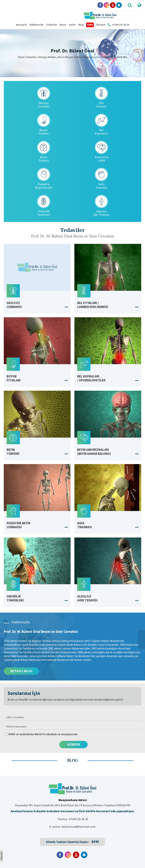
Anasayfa (21, 25)
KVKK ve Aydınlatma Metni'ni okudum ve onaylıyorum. (43, 734)
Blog (81, 25)
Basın (63, 25)
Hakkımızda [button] (36, 25)
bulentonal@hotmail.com (79, 827)
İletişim (101, 25)
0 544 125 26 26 (79, 819)
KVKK (90, 25)
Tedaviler (52, 25)
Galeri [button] (72, 25)
